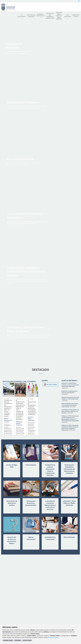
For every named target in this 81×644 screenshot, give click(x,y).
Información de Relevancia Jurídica (12, 503)
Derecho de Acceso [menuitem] (76, 16)
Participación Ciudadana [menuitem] (31, 16)
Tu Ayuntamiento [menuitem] (22, 16)
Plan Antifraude (69, 537)
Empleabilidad (31, 420)
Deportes (6, 419)
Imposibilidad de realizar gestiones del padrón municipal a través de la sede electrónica (70, 411)
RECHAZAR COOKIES (8, 640)
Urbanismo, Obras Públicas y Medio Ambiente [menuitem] (59, 16)
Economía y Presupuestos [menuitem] (40, 16)
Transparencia (19, 425)
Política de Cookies (53, 637)
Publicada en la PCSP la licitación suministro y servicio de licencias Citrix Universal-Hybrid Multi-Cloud (70, 385)
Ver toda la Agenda (50, 385)
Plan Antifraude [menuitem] (68, 16)
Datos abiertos (31, 465)
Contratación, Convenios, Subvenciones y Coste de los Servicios (50, 505)
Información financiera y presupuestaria (31, 503)
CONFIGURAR (18, 640)
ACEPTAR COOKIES (27, 640)
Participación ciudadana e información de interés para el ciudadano (69, 469)
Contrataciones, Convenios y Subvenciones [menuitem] (50, 16)
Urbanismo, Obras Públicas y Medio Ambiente (69, 503)
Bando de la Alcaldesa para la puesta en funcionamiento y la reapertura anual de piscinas (70, 405)
